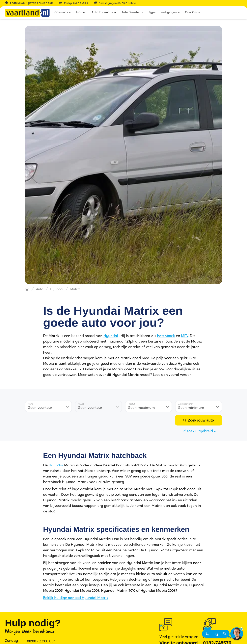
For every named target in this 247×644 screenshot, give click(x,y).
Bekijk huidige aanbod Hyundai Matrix (76, 598)
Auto (40, 289)
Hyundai (57, 289)
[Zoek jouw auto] (199, 420)
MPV (185, 336)
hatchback (166, 336)
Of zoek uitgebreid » (199, 431)
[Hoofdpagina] (27, 289)
